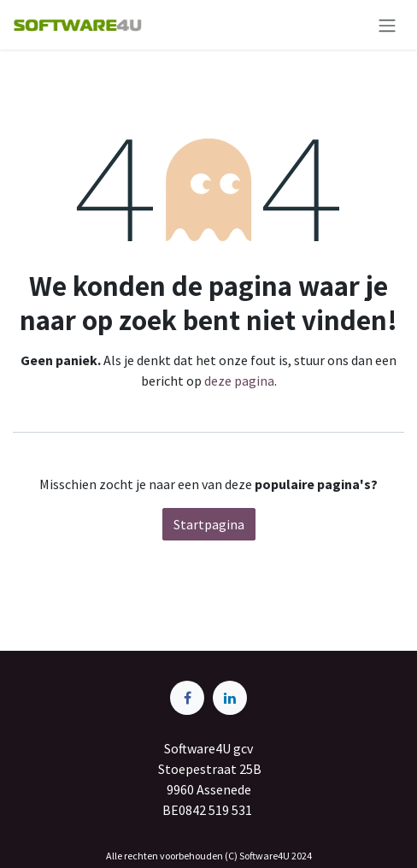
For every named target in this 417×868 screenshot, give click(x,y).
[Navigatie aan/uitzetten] (387, 25)
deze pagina (239, 381)
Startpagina (209, 524)
